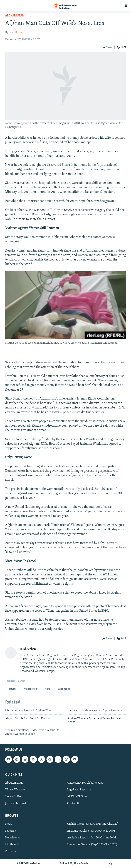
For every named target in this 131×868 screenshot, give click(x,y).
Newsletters (13, 838)
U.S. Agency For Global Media (85, 783)
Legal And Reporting (80, 790)
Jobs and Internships (18, 803)
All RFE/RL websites (29, 864)
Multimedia (12, 845)
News (9, 824)
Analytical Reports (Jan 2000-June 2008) (92, 838)
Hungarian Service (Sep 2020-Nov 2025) (92, 845)
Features (10, 831)
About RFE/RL (14, 783)
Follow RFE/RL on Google (74, 864)
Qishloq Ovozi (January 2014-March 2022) (93, 824)
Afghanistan (15, 16)
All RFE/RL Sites (77, 797)
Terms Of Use (13, 797)
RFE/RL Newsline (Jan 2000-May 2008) (92, 831)
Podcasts (10, 851)
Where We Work (15, 790)
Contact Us (74, 803)
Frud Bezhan (16, 32)
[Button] (107, 47)
